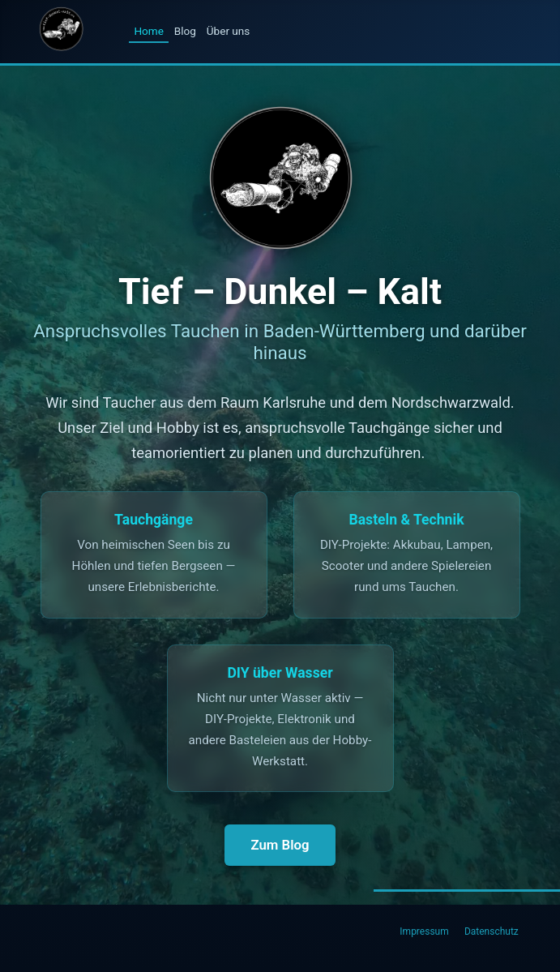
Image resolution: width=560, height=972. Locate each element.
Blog (185, 31)
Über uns (229, 31)
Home (149, 31)
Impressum (424, 931)
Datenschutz (492, 931)
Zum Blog (280, 845)
